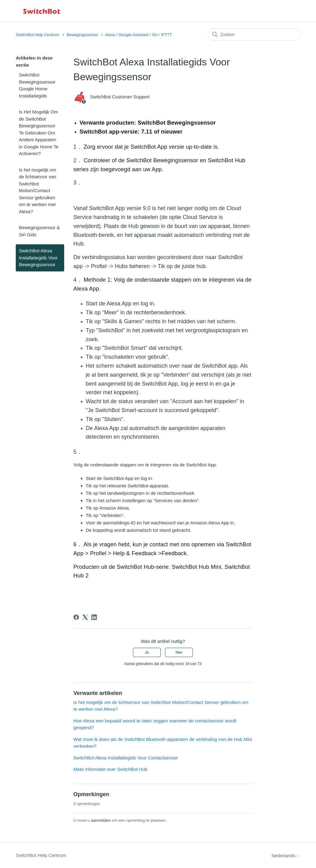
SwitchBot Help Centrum (38, 35)
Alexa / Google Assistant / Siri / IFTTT (138, 35)
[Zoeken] (254, 35)
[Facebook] (76, 617)
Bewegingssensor (83, 35)
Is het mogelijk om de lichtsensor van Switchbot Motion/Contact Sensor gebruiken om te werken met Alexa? (37, 191)
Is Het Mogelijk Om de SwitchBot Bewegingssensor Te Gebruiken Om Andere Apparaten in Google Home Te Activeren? (39, 133)
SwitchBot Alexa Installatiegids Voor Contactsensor (126, 758)
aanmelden (101, 820)
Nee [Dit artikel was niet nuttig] (179, 652)
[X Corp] (85, 617)
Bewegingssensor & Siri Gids (39, 231)
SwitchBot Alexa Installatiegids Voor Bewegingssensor (38, 258)
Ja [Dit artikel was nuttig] (147, 652)
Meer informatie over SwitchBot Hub (110, 769)
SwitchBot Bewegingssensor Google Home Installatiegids (37, 85)
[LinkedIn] (94, 617)
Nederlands (286, 856)
